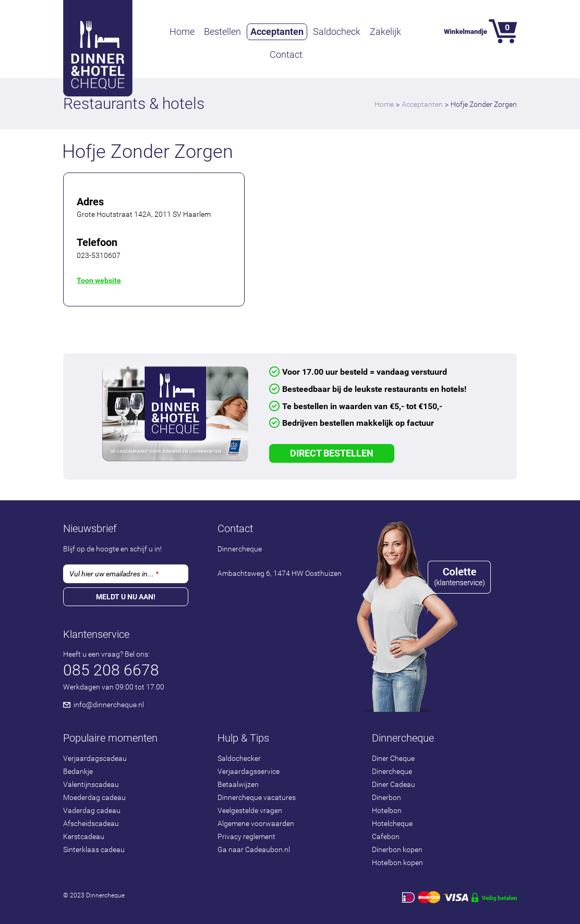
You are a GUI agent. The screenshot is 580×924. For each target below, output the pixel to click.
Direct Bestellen (332, 453)
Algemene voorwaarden (256, 823)
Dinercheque (392, 771)
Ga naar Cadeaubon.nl (254, 849)
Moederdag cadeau (94, 797)
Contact (286, 54)
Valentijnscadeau (91, 784)
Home (182, 32)
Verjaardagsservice (249, 771)
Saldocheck (337, 32)
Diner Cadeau (394, 784)
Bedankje (78, 771)
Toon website (99, 280)
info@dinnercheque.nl (109, 705)
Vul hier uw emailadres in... (114, 574)
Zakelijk (385, 32)
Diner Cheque (393, 758)
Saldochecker (239, 758)
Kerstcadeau (84, 836)
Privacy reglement (246, 836)
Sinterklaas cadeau (94, 849)
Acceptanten (277, 32)
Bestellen (222, 32)
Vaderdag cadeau (92, 810)
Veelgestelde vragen (250, 810)
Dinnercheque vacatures (257, 797)
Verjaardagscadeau (95, 758)
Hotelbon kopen (397, 863)
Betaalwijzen (238, 784)
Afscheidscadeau (91, 823)
